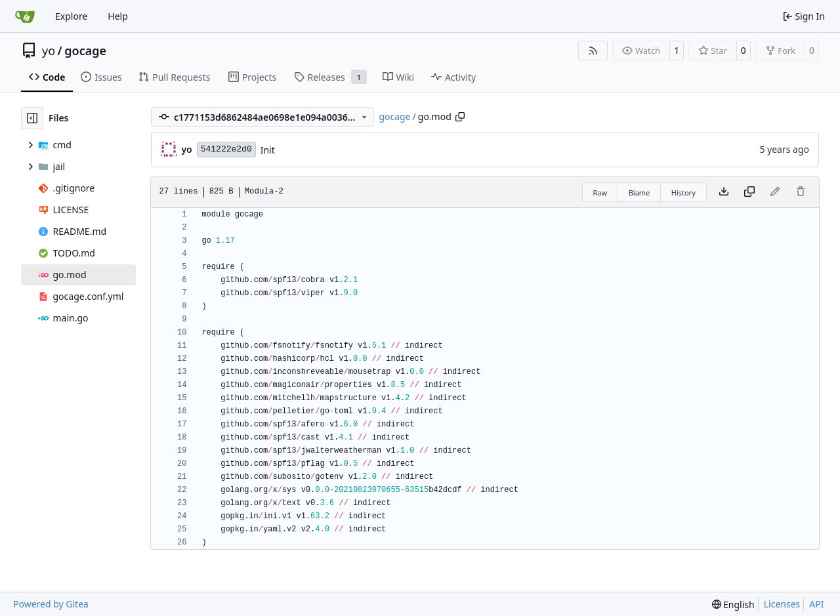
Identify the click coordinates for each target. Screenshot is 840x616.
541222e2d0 (226, 149)
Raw (600, 193)
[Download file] (724, 192)
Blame (640, 193)
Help (118, 16)
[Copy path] (460, 117)
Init (268, 150)
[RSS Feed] (593, 51)
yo (49, 51)
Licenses (782, 604)
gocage (85, 51)
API (816, 604)
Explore (71, 16)
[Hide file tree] (32, 118)
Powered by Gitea (51, 604)
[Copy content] (749, 192)
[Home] (25, 16)
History (683, 193)
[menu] (733, 605)
